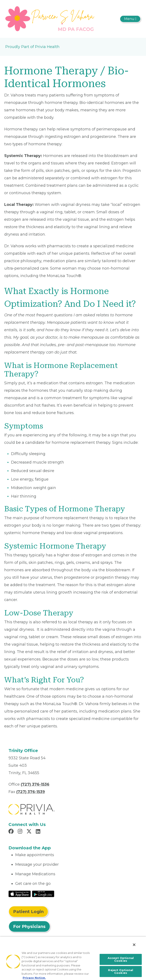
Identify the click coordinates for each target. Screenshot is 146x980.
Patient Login (28, 912)
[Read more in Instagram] (21, 832)
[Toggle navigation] (130, 19)
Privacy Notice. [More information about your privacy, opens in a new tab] (34, 978)
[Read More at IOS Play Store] (20, 894)
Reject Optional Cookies (121, 971)
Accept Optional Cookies (121, 959)
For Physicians (29, 926)
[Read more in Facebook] (12, 832)
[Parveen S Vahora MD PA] (50, 19)
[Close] (134, 945)
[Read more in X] (30, 832)
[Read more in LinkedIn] (39, 832)
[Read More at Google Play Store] (43, 894)
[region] (73, 958)
